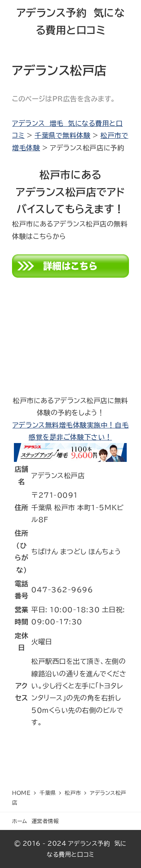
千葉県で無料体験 (62, 135)
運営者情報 (45, 821)
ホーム (20, 821)
